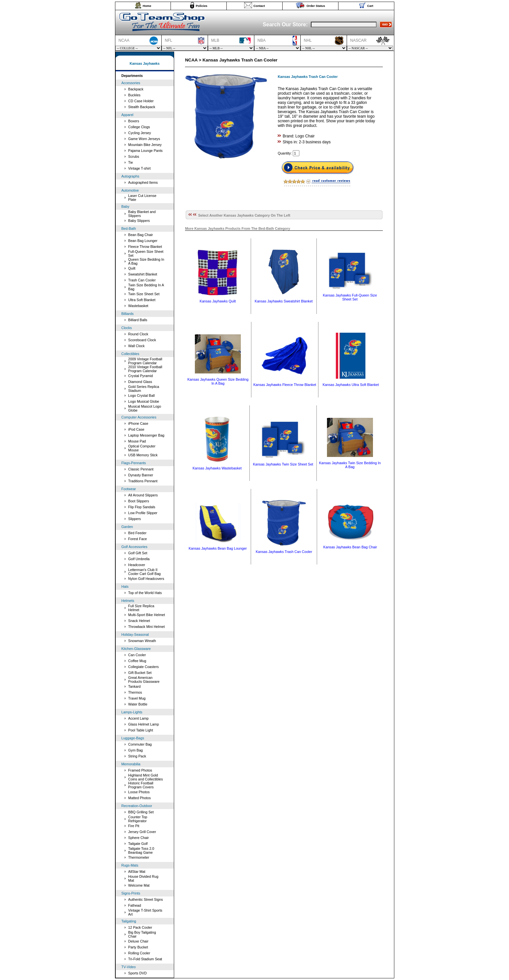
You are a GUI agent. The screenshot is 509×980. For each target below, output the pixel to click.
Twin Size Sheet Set (144, 294)
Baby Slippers (139, 221)
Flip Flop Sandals (142, 507)
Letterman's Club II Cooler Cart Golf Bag (144, 572)
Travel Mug (137, 698)
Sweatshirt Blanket (143, 274)
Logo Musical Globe (144, 401)
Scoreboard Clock (142, 340)
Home (147, 6)
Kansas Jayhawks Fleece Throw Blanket (285, 385)
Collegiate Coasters (143, 667)
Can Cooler (137, 655)
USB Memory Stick (143, 455)
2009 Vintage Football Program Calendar (145, 361)
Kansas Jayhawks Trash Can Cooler (284, 552)
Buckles (134, 95)
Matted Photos (139, 798)
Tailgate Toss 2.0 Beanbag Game (141, 850)
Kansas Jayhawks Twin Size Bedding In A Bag (350, 465)
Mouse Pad (137, 441)
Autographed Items (143, 182)
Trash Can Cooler (142, 280)
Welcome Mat (139, 885)
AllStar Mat (137, 872)
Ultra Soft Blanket (142, 300)
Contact (259, 6)
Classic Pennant (141, 469)
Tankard (134, 686)
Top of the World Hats (145, 593)
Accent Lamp (138, 718)
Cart (370, 6)
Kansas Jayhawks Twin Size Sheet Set (283, 464)
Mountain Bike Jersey (145, 145)
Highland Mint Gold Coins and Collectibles (145, 777)
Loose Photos (139, 792)
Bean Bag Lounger (143, 241)
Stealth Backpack (142, 107)
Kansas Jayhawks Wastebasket (217, 468)
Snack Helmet (139, 621)
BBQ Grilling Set (141, 812)
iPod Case (136, 429)
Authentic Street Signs (145, 899)
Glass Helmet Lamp (144, 724)
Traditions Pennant (143, 481)
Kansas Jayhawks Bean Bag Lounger (218, 548)
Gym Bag (135, 750)
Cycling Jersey (139, 133)
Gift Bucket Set (140, 673)
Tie (130, 162)
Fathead (135, 905)
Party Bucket (138, 947)
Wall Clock (136, 346)
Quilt (132, 268)
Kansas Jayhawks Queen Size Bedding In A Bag (218, 381)
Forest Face (138, 539)
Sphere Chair (139, 838)
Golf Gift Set (138, 553)
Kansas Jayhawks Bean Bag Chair (350, 547)
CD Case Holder (141, 101)
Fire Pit (134, 826)
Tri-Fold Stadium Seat (145, 959)
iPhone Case (138, 423)
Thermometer (139, 857)
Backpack (136, 89)
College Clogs (139, 127)
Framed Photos (140, 770)
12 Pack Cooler (140, 927)
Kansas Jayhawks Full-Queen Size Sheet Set (350, 297)
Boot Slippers (139, 501)
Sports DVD (137, 973)
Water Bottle (138, 704)
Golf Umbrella (139, 559)
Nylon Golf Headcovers (146, 579)
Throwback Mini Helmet (146, 627)
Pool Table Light (141, 730)
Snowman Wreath (142, 641)
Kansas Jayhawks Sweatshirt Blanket (284, 301)
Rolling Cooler (139, 953)
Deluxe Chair (138, 941)
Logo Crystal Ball (141, 395)
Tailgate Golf (138, 844)
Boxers (134, 121)
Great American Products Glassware (144, 680)
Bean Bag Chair (140, 235)
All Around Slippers (143, 495)
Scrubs (134, 156)
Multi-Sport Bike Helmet (147, 615)
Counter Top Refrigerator (138, 819)
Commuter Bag (140, 744)
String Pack (137, 756)
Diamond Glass (140, 382)
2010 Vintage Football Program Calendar (145, 369)
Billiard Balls (138, 320)
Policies (202, 6)
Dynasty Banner (141, 475)
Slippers (135, 519)
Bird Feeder (137, 533)
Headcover (137, 565)
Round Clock (138, 334)
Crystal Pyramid (140, 376)
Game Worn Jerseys (144, 139)
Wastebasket (138, 306)
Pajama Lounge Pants (145, 151)
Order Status (316, 6)
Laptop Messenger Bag (146, 435)
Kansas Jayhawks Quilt (218, 301)
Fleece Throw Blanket (145, 247)
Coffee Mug (137, 661)
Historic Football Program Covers (141, 785)
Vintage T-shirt (139, 168)
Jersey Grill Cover (142, 832)
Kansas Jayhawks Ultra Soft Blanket (351, 385)
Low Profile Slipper (143, 513)
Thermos (135, 692)
